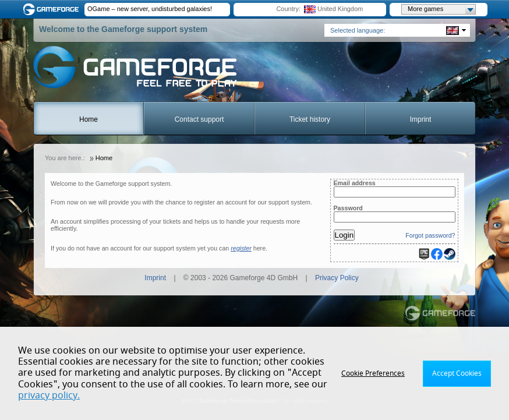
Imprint (421, 119)
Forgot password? (430, 235)
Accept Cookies (457, 373)
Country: (288, 9)
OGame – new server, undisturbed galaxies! (150, 9)
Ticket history (310, 119)
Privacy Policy (337, 278)
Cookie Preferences (373, 373)
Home (89, 119)
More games (441, 9)
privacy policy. (49, 396)
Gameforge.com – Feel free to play (53, 9)
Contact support (199, 119)
